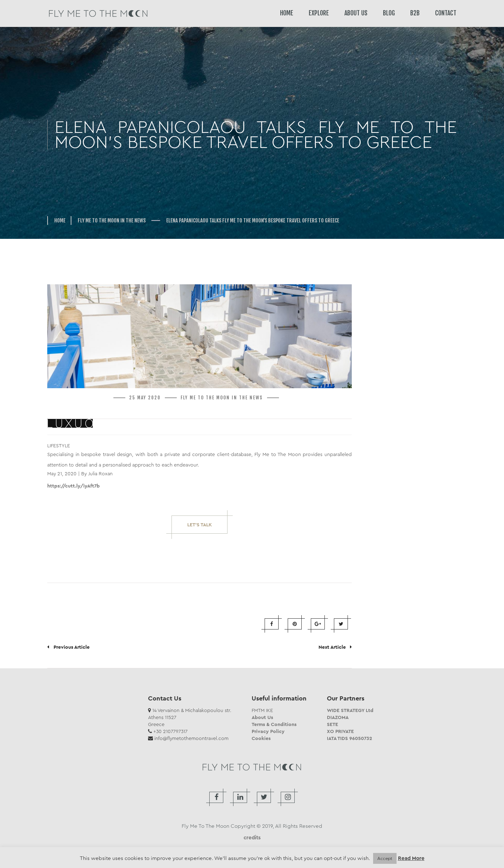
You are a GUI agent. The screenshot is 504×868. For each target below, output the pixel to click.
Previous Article (68, 647)
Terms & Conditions (274, 724)
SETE (332, 724)
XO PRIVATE (340, 731)
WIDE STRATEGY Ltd (350, 710)
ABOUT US (356, 13)
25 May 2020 (145, 398)
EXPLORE (319, 13)
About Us (262, 717)
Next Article (335, 647)
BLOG (389, 13)
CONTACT (446, 13)
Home (60, 220)
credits (252, 838)
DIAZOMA (338, 717)
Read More (411, 858)
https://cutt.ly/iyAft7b (73, 486)
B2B (415, 13)
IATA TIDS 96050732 (349, 738)
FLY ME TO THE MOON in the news (112, 220)
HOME (287, 13)
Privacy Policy (268, 731)
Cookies (261, 738)
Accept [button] (385, 858)
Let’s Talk (199, 525)
